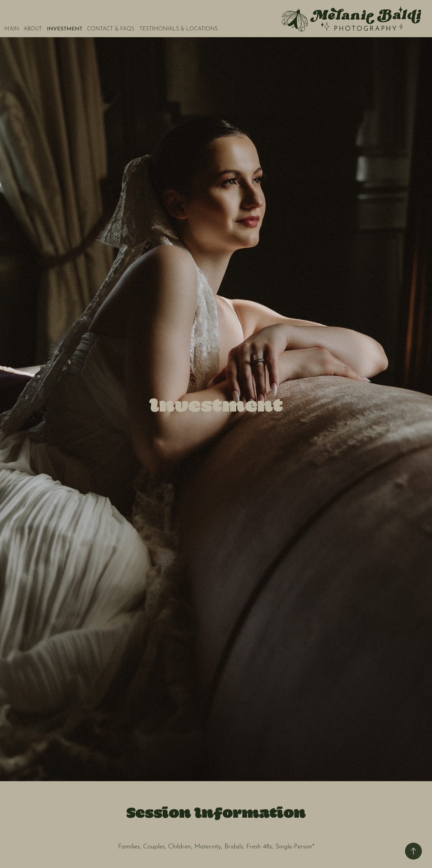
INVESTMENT (65, 28)
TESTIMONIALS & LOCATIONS (179, 28)
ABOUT (33, 28)
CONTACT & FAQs (111, 28)
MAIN (12, 28)
